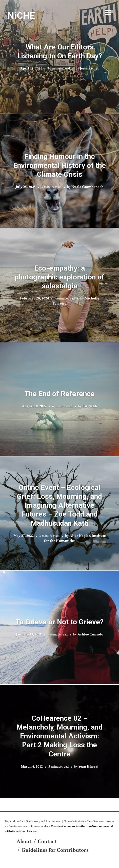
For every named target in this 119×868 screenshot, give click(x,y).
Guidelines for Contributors (55, 850)
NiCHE (21, 15)
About (24, 842)
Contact (47, 842)
